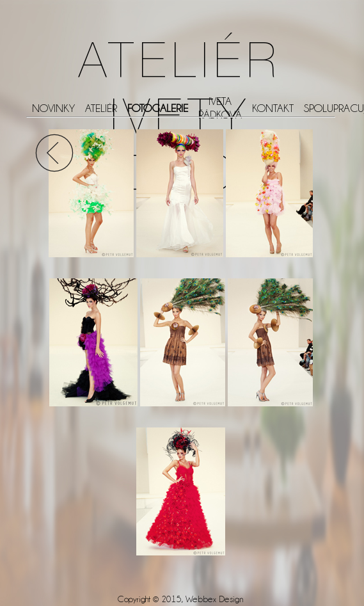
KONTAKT (273, 108)
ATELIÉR (101, 108)
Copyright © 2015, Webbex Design (181, 599)
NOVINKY (53, 108)
